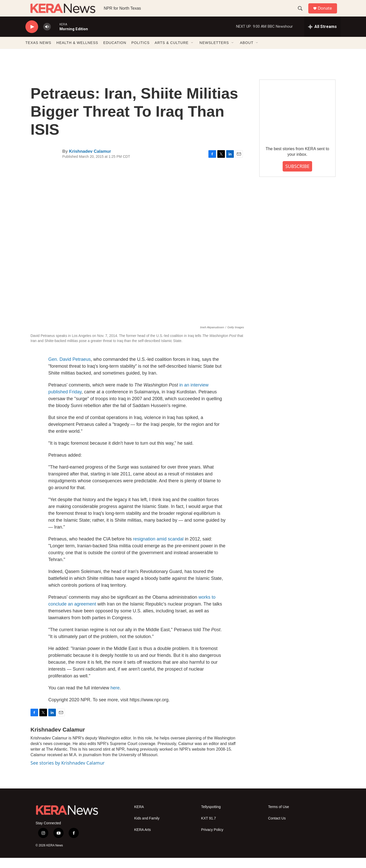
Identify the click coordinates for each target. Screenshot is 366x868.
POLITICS (141, 53)
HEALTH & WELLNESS (77, 53)
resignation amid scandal (158, 549)
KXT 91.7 (208, 828)
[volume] (47, 37)
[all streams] (322, 37)
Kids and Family (147, 828)
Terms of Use (279, 817)
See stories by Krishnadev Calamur (67, 773)
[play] (32, 37)
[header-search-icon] (302, 13)
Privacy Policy (212, 840)
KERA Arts (142, 840)
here (115, 698)
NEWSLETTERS (214, 53)
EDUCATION (115, 53)
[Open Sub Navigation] (192, 53)
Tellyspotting (211, 817)
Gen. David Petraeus (70, 369)
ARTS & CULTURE (172, 53)
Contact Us (277, 828)
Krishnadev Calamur (90, 161)
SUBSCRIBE (297, 176)
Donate (328, 13)
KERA (139, 817)
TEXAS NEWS (38, 53)
